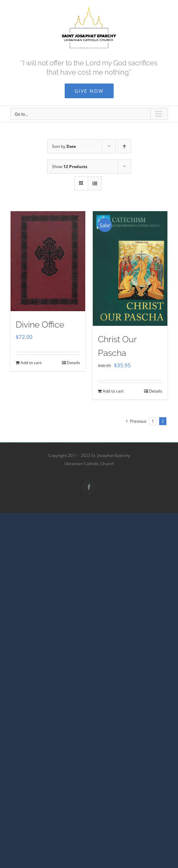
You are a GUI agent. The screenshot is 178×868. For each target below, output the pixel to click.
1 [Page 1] (153, 421)
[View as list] (95, 183)
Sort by (64, 146)
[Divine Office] (48, 261)
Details (73, 363)
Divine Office (40, 325)
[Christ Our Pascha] (130, 268)
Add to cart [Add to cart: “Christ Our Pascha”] (113, 391)
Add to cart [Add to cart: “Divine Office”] (31, 363)
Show (70, 167)
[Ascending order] (124, 146)
